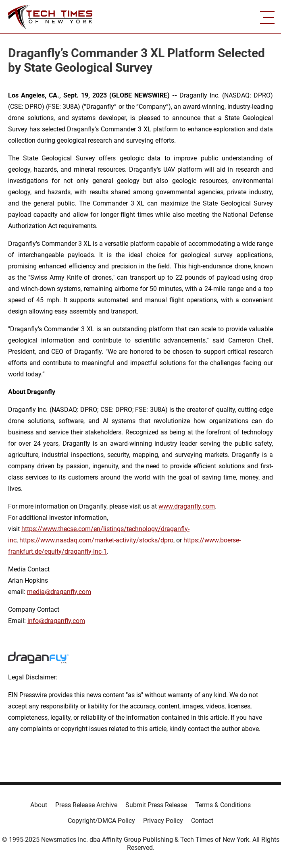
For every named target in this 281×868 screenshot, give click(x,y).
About (39, 805)
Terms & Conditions (223, 805)
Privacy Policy (163, 821)
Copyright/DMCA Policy (101, 821)
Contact (202, 821)
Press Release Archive (86, 805)
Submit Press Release (156, 805)
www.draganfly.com (187, 506)
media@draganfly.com (59, 592)
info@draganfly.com (56, 621)
